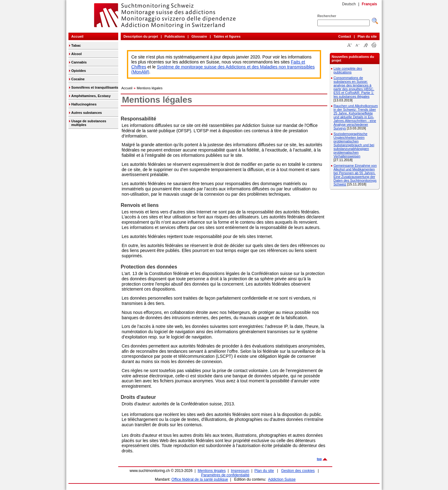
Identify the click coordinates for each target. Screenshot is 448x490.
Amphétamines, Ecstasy (91, 96)
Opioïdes (79, 71)
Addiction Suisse (282, 479)
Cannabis (79, 62)
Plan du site (367, 36)
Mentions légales (150, 88)
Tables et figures (227, 36)
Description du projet (141, 36)
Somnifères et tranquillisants (95, 87)
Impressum (240, 471)
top (319, 459)
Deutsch (349, 4)
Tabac (76, 45)
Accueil (77, 36)
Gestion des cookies (298, 471)
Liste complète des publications (348, 70)
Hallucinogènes (84, 104)
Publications (175, 36)
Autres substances (86, 113)
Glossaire (199, 36)
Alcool (77, 54)
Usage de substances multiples (89, 123)
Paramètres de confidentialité (225, 475)
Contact (345, 36)
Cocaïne (78, 79)
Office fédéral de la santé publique (200, 479)
